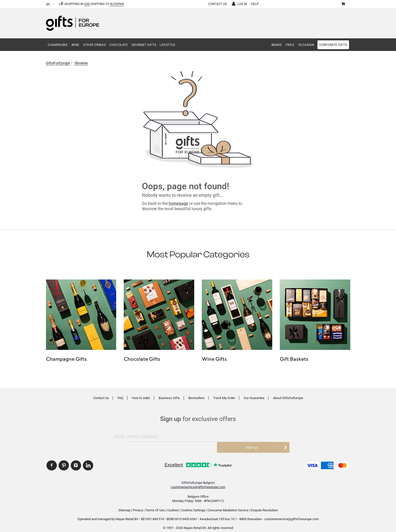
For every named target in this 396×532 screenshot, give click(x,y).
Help (255, 4)
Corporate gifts (333, 45)
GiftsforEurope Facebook (52, 460)
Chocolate (119, 45)
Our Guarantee (254, 398)
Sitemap (124, 504)
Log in (242, 4)
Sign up (261, 436)
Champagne (58, 45)
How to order (141, 398)
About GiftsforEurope (288, 398)
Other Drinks (94, 45)
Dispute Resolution (264, 504)
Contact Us (218, 4)
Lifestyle (167, 45)
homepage (178, 203)
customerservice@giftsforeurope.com (198, 481)
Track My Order (224, 398)
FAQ (120, 398)
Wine (76, 45)
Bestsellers (196, 398)
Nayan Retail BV (127, 513)
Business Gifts (169, 398)
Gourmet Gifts (144, 45)
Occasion (306, 45)
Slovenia (117, 4)
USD (87, 4)
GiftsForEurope (58, 63)
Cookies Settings (193, 504)
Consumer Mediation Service (228, 504)
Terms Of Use (155, 504)
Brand (277, 45)
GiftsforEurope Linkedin (88, 460)
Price (290, 45)
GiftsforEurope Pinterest (64, 460)
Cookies (173, 504)
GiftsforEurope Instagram (76, 460)
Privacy (138, 504)
